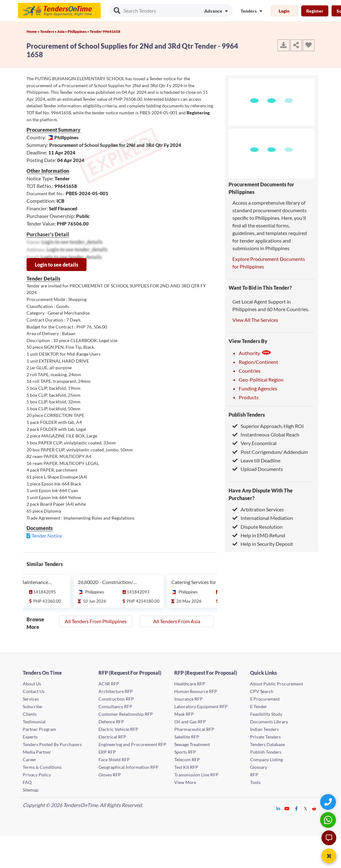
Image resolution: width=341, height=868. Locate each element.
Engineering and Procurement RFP (132, 744)
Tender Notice (47, 536)
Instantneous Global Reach (266, 434)
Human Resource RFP (196, 691)
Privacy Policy (37, 775)
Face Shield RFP (114, 759)
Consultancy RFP (115, 706)
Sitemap (31, 790)
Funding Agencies (258, 388)
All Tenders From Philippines (96, 621)
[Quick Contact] (329, 802)
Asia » (62, 31)
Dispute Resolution (257, 527)
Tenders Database (267, 744)
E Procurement (265, 699)
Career (30, 759)
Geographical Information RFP (129, 767)
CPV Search (262, 691)
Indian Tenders (264, 729)
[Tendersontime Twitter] (305, 808)
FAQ (27, 782)
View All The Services (255, 320)
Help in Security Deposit (263, 544)
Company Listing (266, 759)
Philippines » (79, 31)
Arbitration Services (258, 509)
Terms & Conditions (42, 767)
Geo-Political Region (261, 380)
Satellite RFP (187, 737)
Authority (255, 353)
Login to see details (57, 265)
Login (284, 11)
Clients (30, 714)
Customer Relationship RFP (126, 714)
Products (249, 397)
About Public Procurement (277, 684)
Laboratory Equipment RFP (201, 706)
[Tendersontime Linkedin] (278, 808)
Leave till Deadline (256, 460)
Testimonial (34, 722)
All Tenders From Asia (177, 621)
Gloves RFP (110, 775)
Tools (255, 782)
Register (315, 11)
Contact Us (34, 691)
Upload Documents (258, 469)
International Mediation (263, 518)
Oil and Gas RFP (190, 722)
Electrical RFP (112, 737)
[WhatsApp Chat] (329, 820)
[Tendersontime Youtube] (287, 808)
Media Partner (37, 752)
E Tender (259, 706)
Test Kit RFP (186, 767)
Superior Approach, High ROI (268, 426)
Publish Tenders (247, 415)
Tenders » (49, 31)
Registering (198, 113)
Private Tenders (265, 737)
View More (185, 782)
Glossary (259, 767)
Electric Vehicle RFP (118, 729)
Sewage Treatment (192, 744)
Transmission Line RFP (196, 775)
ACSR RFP (109, 684)
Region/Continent (258, 362)
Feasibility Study (266, 714)
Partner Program (39, 729)
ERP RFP (107, 752)
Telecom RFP (187, 759)
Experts (30, 737)
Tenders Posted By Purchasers (52, 744)
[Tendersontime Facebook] (296, 808)
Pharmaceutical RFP (194, 729)
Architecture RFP (116, 691)
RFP (254, 775)
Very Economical (254, 443)
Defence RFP (111, 722)
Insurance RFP (188, 699)
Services (31, 699)
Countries (250, 371)
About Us (32, 684)
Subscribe (32, 706)
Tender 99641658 (105, 31)
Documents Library (269, 722)
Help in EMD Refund (259, 535)
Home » (33, 31)
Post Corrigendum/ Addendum (270, 452)
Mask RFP (184, 714)
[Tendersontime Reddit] (314, 808)
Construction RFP (116, 699)
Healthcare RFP (190, 684)
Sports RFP (185, 752)
